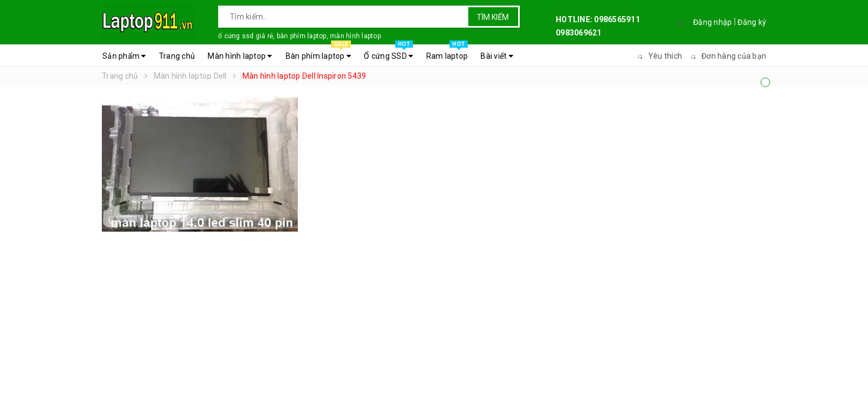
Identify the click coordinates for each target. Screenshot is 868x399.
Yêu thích (658, 56)
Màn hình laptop (240, 56)
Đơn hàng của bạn (727, 56)
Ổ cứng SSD (388, 53)
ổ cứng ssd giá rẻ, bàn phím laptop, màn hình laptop (299, 36)
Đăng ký (752, 22)
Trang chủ (177, 56)
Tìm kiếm (493, 17)
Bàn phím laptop (318, 53)
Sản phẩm (124, 56)
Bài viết (497, 56)
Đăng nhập (712, 22)
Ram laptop (447, 53)
